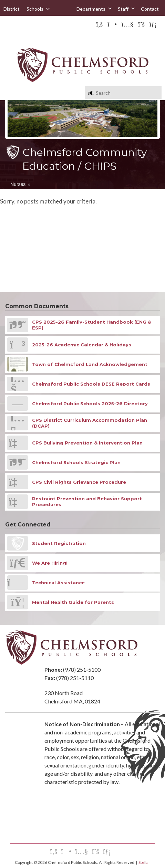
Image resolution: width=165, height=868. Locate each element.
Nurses (18, 184)
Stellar (144, 862)
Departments (94, 9)
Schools (38, 9)
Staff (127, 9)
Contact (150, 9)
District (12, 9)
